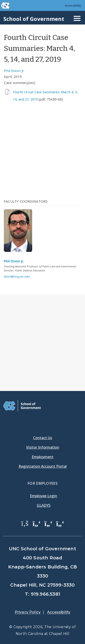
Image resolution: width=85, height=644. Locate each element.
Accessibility (73, 5)
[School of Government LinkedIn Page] (49, 523)
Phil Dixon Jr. (14, 71)
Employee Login (44, 496)
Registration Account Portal (43, 466)
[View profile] (20, 232)
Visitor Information (43, 447)
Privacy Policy (28, 612)
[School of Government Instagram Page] (60, 523)
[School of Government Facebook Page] (25, 523)
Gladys (44, 505)
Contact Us (43, 438)
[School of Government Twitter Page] (37, 523)
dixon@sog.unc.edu (17, 277)
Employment (43, 457)
